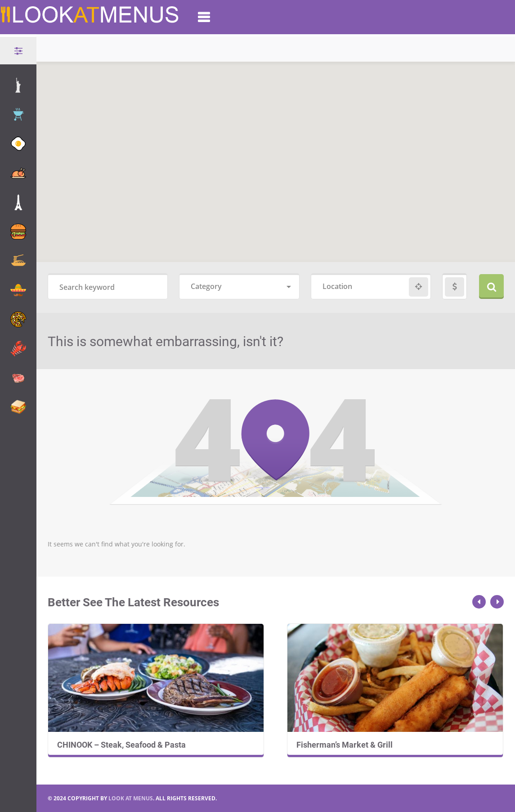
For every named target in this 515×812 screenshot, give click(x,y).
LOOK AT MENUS (131, 798)
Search (491, 286)
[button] (281, 99)
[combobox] (239, 287)
